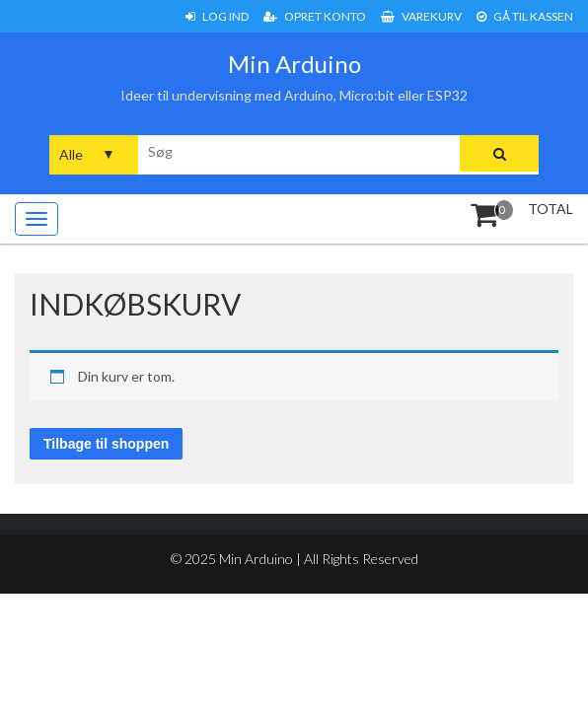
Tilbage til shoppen (106, 444)
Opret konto (315, 16)
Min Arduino (294, 64)
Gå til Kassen (525, 16)
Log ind (217, 16)
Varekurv (421, 16)
